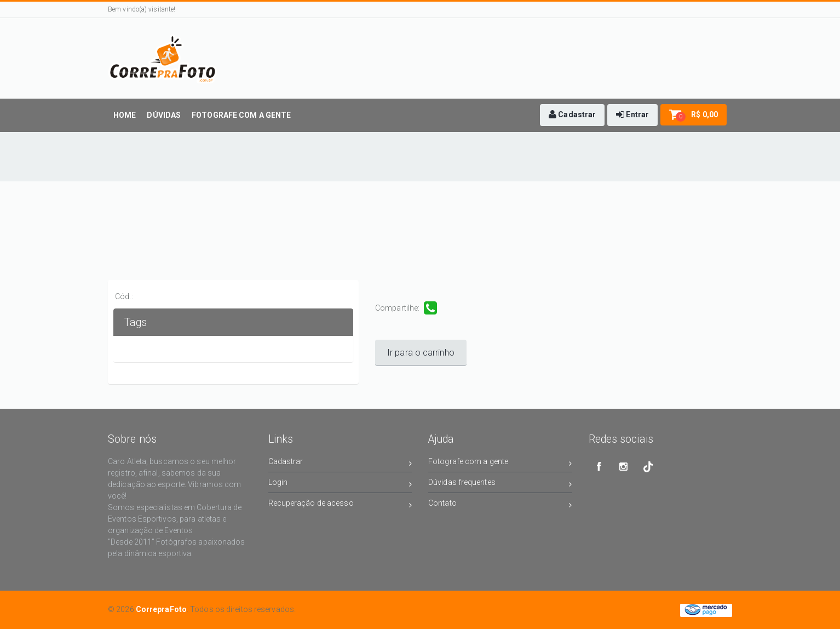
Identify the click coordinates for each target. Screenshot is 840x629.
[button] (572, 115)
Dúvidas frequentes (500, 484)
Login (340, 484)
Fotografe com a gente (500, 463)
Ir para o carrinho (421, 353)
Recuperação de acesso (340, 505)
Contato (500, 505)
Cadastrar (340, 463)
